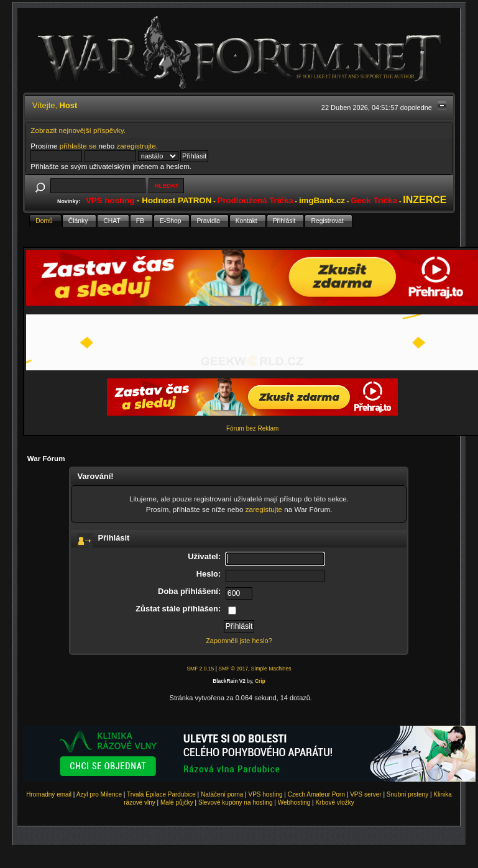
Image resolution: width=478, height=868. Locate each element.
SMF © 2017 (233, 669)
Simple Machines (271, 669)
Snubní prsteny (407, 794)
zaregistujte (264, 509)
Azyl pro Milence (99, 794)
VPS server (366, 794)
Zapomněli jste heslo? (239, 641)
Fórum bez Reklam (252, 428)
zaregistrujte (136, 146)
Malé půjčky (177, 802)
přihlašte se (78, 146)
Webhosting (294, 802)
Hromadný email (49, 794)
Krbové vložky (334, 802)
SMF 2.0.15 (200, 669)
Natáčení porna (222, 794)
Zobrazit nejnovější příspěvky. (78, 130)
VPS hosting (266, 794)
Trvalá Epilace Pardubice (161, 794)
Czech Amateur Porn (316, 794)
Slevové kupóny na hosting (236, 802)
